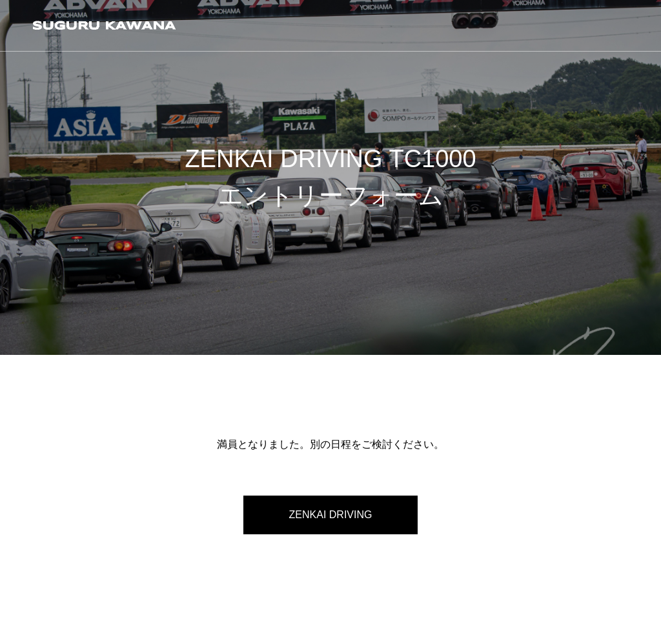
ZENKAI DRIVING (331, 515)
